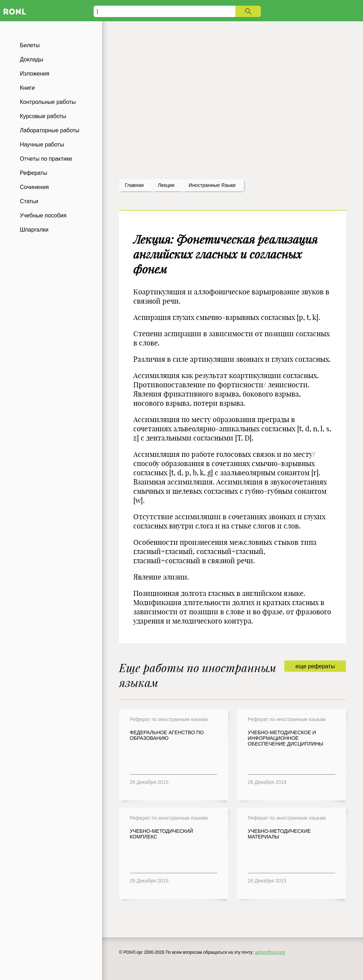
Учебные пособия (43, 215)
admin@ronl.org (270, 952)
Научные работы (42, 145)
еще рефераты (315, 666)
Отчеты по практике (46, 159)
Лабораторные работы (50, 130)
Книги (27, 88)
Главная (134, 185)
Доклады (32, 59)
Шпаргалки (34, 230)
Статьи (29, 201)
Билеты (30, 45)
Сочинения (34, 187)
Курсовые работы (43, 116)
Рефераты (33, 173)
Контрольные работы (48, 102)
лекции (166, 185)
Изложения (35, 74)
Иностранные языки (212, 185)
